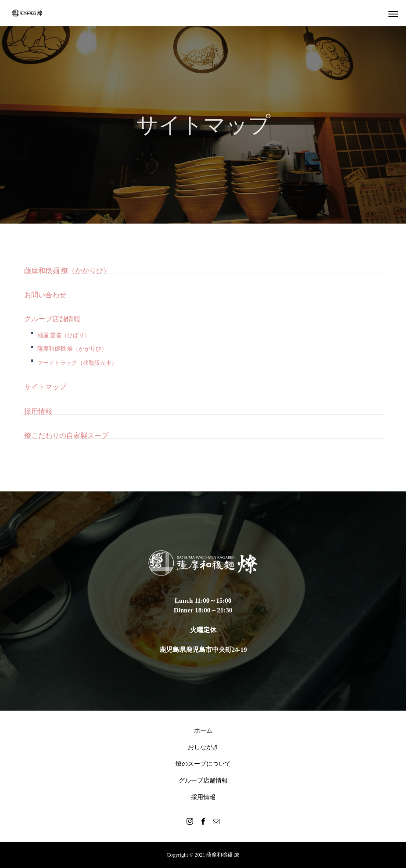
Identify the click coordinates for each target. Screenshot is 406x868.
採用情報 (38, 411)
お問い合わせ (45, 295)
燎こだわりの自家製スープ (66, 436)
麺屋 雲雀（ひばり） (64, 335)
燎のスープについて (203, 764)
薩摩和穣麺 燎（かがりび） (67, 271)
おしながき (203, 747)
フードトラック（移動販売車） (77, 363)
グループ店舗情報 (52, 319)
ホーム (203, 731)
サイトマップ (45, 387)
